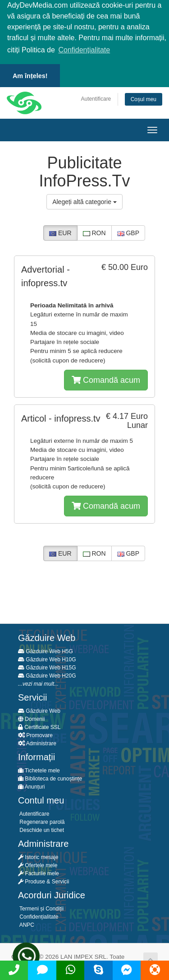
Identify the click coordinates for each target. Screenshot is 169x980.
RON (94, 232)
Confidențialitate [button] (84, 50)
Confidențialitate (38, 916)
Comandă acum (106, 379)
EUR (60, 232)
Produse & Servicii (43, 881)
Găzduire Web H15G (47, 667)
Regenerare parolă (41, 821)
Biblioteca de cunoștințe (50, 778)
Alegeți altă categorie (84, 201)
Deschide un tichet (41, 829)
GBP (128, 232)
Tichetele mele (39, 770)
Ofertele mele (38, 864)
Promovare (35, 734)
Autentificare (96, 98)
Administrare (37, 743)
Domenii (31, 718)
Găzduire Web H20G (47, 675)
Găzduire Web (39, 710)
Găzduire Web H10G (47, 659)
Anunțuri (31, 786)
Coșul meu (144, 98)
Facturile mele (39, 873)
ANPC (26, 924)
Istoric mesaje (38, 856)
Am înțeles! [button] (30, 76)
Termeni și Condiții (41, 908)
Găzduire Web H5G (46, 650)
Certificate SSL (39, 726)
